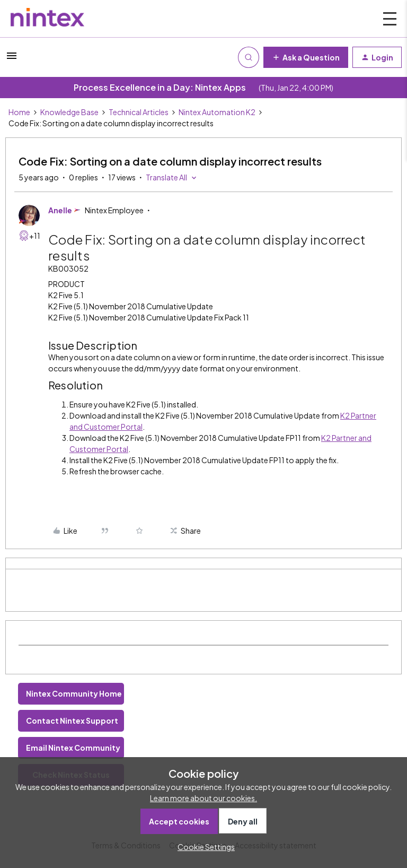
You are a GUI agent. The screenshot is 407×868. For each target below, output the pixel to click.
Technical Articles (139, 112)
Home (19, 112)
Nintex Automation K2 (217, 112)
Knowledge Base (69, 112)
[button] (12, 59)
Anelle (60, 210)
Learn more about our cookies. (203, 798)
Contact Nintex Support (72, 721)
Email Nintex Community (73, 748)
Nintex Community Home (74, 693)
